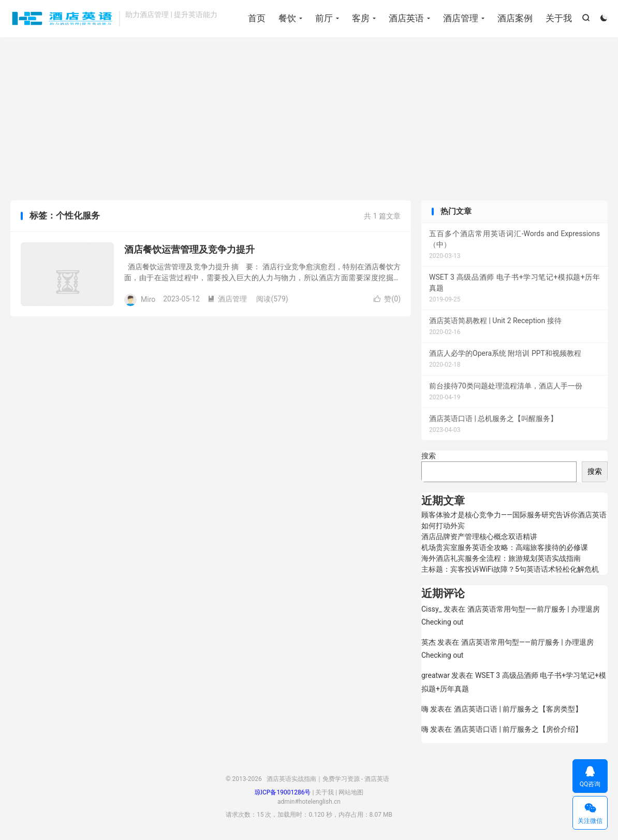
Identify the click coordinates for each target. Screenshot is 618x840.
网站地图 (351, 792)
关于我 (559, 18)
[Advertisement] (309, 120)
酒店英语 (406, 18)
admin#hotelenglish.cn (309, 802)
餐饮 (287, 18)
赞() (387, 299)
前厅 (324, 18)
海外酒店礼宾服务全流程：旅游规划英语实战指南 (501, 558)
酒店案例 (515, 18)
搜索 (429, 456)
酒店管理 (461, 18)
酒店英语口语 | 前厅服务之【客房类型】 (518, 709)
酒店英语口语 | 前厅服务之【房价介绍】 (518, 729)
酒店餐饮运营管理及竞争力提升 (189, 249)
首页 (257, 18)
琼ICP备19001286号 (283, 792)
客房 (361, 18)
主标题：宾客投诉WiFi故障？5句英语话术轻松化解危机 (510, 569)
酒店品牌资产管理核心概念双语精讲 (479, 537)
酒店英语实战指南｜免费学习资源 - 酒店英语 (62, 19)
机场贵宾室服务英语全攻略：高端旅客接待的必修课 (505, 547)
